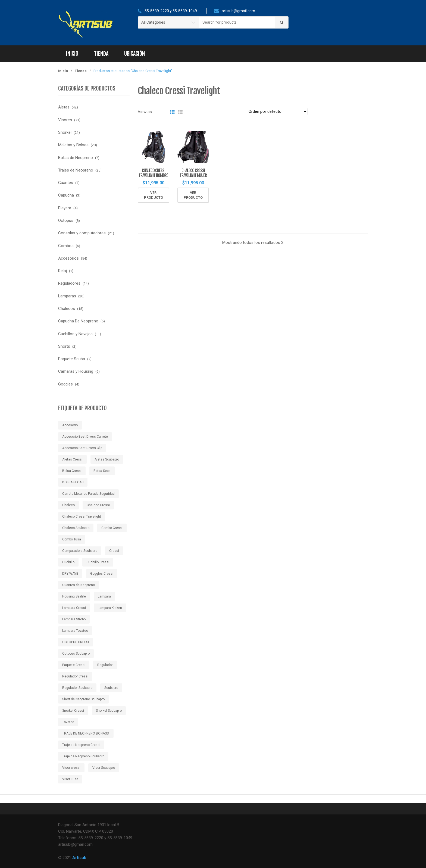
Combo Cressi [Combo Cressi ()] (112, 528)
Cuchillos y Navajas (75, 334)
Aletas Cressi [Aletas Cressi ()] (72, 459)
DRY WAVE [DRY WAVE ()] (70, 574)
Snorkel (65, 132)
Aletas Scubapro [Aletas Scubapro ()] (107, 459)
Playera (65, 208)
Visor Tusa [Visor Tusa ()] (70, 779)
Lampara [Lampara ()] (104, 596)
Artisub (79, 858)
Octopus (66, 220)
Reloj (62, 271)
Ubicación (135, 54)
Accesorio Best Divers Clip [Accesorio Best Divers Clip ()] (82, 448)
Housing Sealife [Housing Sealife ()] (74, 596)
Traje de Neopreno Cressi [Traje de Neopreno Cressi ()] (81, 745)
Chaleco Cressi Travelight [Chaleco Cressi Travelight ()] (82, 517)
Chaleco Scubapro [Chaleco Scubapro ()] (76, 528)
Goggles (65, 384)
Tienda (101, 54)
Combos (66, 246)
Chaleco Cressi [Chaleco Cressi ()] (98, 505)
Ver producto (154, 195)
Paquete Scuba (72, 359)
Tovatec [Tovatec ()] (68, 722)
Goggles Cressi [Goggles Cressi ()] (102, 574)
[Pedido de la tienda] (277, 111)
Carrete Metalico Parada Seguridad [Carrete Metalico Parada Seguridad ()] (88, 494)
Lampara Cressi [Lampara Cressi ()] (74, 608)
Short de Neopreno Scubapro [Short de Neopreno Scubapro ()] (83, 699)
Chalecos (67, 309)
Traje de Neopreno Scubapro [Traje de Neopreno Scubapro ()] (83, 756)
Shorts (64, 346)
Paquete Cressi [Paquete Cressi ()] (74, 665)
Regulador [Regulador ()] (105, 665)
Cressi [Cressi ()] (114, 551)
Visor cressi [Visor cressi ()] (71, 768)
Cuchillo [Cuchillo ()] (68, 562)
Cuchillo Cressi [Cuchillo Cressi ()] (98, 562)
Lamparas (67, 296)
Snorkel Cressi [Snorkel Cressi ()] (73, 711)
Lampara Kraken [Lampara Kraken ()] (110, 608)
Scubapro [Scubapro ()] (111, 688)
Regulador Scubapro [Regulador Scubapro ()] (77, 688)
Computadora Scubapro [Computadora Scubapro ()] (80, 551)
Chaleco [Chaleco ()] (68, 505)
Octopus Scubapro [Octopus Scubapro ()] (76, 654)
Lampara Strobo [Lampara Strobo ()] (74, 619)
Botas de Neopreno (76, 158)
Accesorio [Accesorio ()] (70, 425)
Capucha (66, 195)
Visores (65, 120)
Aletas (64, 107)
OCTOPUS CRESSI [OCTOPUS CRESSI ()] (76, 642)
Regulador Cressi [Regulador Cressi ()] (75, 676)
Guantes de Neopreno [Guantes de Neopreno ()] (79, 585)
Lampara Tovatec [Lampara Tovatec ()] (75, 631)
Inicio (72, 54)
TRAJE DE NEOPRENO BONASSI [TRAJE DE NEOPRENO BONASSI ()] (86, 733)
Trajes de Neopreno (76, 170)
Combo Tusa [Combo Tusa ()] (72, 539)
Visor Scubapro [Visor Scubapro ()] (104, 768)
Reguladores (69, 283)
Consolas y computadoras (82, 233)
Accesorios (68, 258)
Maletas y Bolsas (73, 145)
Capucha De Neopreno (78, 321)
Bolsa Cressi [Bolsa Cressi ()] (72, 471)
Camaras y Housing (76, 371)
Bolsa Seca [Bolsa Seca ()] (102, 471)
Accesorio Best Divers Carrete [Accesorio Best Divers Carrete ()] (85, 437)
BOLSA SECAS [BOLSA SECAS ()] (73, 482)
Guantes (66, 183)
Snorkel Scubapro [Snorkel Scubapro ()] (109, 711)
